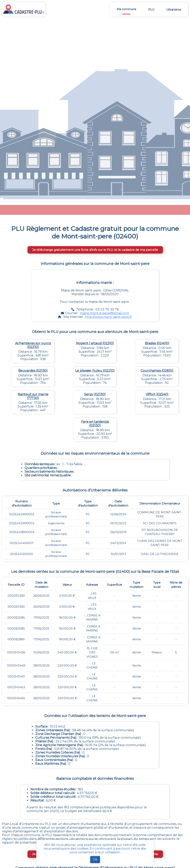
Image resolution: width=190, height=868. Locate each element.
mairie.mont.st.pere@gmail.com (105, 313)
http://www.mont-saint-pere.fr (109, 317)
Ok (95, 859)
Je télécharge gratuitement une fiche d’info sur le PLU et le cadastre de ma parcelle (95, 250)
